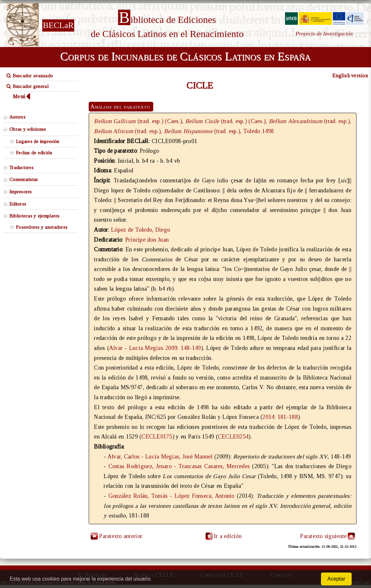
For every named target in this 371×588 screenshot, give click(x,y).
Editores (18, 204)
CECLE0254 (233, 437)
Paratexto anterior (121, 536)
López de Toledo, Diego (140, 230)
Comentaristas (24, 179)
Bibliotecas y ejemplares (34, 216)
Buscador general (28, 86)
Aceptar (336, 579)
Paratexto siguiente (323, 536)
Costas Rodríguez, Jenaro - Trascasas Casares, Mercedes (179, 466)
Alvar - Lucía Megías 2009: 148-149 (155, 348)
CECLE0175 (157, 437)
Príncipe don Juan (147, 240)
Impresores (21, 192)
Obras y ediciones (28, 129)
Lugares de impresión (37, 141)
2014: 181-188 (280, 417)
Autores (17, 117)
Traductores (21, 168)
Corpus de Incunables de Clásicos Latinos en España (185, 56)
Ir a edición (223, 536)
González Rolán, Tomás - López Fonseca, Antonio (171, 496)
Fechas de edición (34, 153)
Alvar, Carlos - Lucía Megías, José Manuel (160, 457)
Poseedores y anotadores (42, 227)
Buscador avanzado (30, 76)
